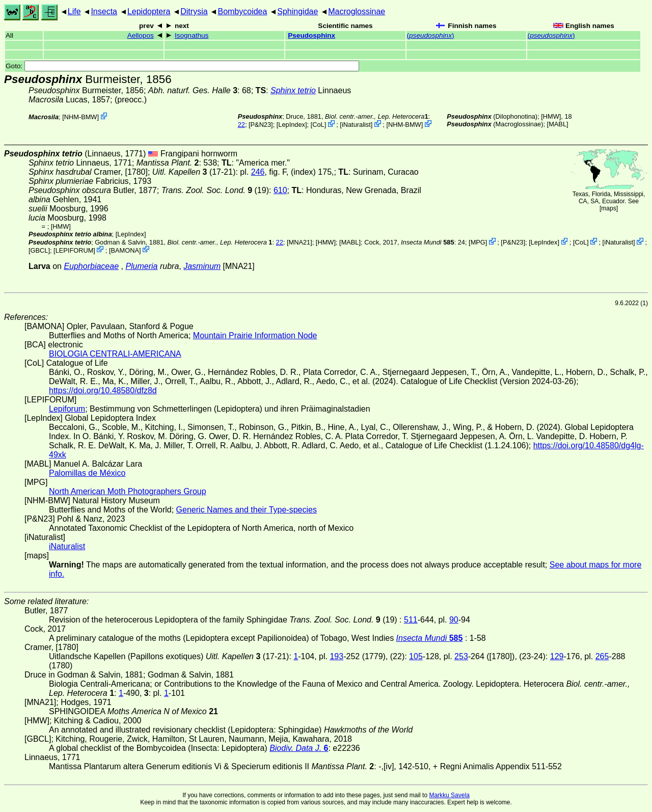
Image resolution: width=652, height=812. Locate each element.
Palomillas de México (87, 473)
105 (416, 656)
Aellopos (141, 35)
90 (454, 620)
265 (602, 656)
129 (557, 656)
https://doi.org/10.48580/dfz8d (103, 390)
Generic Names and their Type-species (247, 510)
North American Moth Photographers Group (128, 491)
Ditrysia (194, 11)
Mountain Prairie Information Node (255, 335)
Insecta (104, 11)
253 (461, 656)
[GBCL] (39, 250)
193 (336, 656)
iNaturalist (356, 125)
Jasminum (202, 266)
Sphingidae (297, 11)
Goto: (182, 66)
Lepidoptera (149, 11)
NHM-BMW (81, 117)
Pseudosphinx (311, 35)
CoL (318, 125)
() (431, 35)
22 (241, 125)
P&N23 (261, 125)
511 (411, 620)
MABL (558, 124)
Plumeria (141, 266)
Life (74, 11)
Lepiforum (67, 409)
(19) (215, 190)
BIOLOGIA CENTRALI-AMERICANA (115, 354)
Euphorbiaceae (91, 266)
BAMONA (125, 250)
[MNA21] (300, 242)
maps (608, 208)
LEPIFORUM (75, 250)
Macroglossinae (357, 11)
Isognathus (192, 35)
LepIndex (292, 125)
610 (280, 190)
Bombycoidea (242, 11)
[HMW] (551, 116)
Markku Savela (449, 795)
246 (258, 172)
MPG (478, 242)
